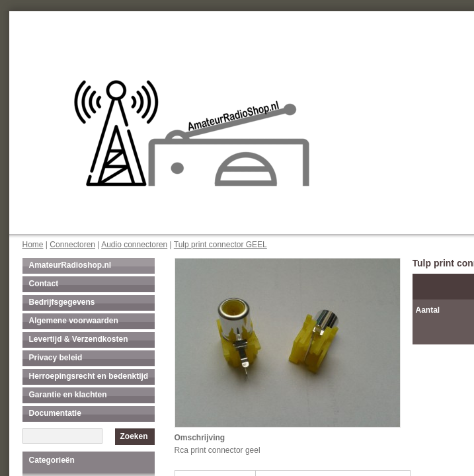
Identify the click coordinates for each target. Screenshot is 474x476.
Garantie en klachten (68, 395)
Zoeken (134, 436)
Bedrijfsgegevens (62, 302)
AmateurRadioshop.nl (70, 265)
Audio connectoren (134, 245)
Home (33, 245)
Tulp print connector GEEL (220, 245)
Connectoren (72, 245)
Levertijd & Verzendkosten (79, 339)
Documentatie (55, 413)
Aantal (428, 310)
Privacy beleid (56, 358)
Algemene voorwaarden (74, 321)
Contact (44, 284)
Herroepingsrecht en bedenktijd (89, 376)
